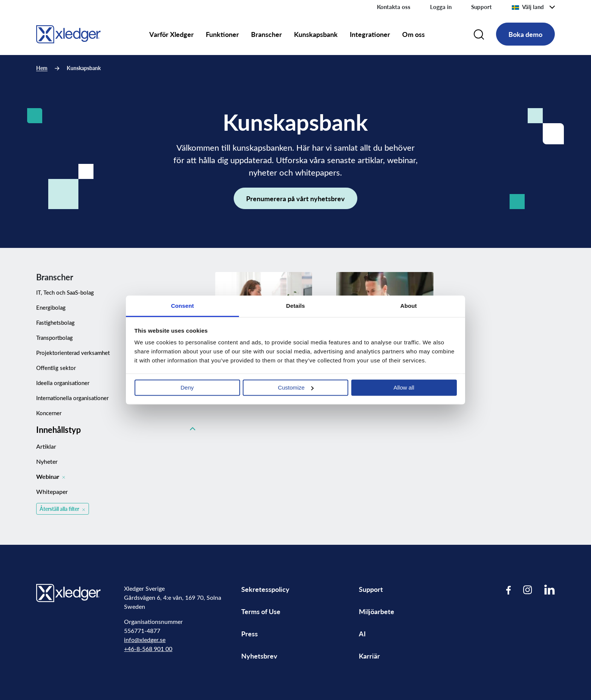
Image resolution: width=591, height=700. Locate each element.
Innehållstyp (116, 429)
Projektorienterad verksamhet (73, 353)
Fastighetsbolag (55, 322)
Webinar (51, 476)
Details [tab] (295, 306)
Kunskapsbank (316, 34)
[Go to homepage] (68, 33)
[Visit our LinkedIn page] (550, 589)
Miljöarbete (377, 611)
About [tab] (409, 306)
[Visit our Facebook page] (509, 589)
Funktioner (222, 34)
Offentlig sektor (56, 368)
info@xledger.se (145, 640)
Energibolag (51, 307)
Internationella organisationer (72, 398)
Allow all (404, 387)
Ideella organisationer (63, 383)
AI (362, 634)
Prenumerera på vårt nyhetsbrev (295, 198)
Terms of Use (261, 611)
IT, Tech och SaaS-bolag (65, 292)
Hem (42, 68)
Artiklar (46, 446)
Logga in (441, 7)
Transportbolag (54, 338)
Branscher (266, 34)
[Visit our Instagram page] (528, 589)
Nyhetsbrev (259, 656)
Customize (296, 387)
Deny (187, 387)
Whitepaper (52, 491)
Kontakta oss (394, 7)
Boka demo (525, 34)
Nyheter (47, 461)
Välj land (528, 7)
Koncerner (49, 413)
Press (250, 634)
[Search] (479, 34)
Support (482, 7)
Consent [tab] (183, 306)
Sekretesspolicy (265, 589)
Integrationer (370, 34)
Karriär (369, 656)
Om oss (413, 34)
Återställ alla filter (63, 509)
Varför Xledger (171, 34)
